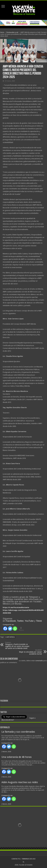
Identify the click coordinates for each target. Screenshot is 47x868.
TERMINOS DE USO (29, 859)
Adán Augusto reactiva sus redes (20, 782)
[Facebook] (5, 629)
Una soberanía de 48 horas (17, 757)
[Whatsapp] (15, 629)
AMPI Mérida (11, 637)
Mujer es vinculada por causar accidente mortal (29, 652)
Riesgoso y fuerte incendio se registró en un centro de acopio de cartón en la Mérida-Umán (18, 645)
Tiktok (39, 621)
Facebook (11, 621)
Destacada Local (12, 32)
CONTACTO (16, 859)
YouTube (29, 621)
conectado (39, 661)
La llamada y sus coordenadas (18, 732)
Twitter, (21, 621)
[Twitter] (10, 629)
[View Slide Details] (20, 681)
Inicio (2, 32)
